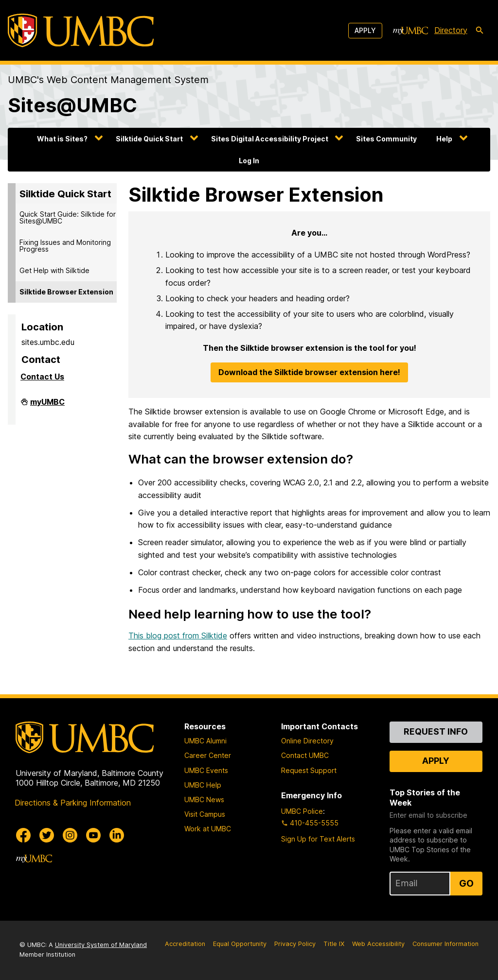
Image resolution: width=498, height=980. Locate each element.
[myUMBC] (410, 31)
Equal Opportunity (240, 944)
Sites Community (386, 139)
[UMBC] (81, 30)
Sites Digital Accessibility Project (270, 139)
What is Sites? (62, 139)
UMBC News (204, 799)
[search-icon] (480, 31)
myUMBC (47, 405)
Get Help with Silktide (54, 270)
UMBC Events (206, 770)
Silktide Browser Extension (66, 292)
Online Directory (307, 741)
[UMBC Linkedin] (117, 835)
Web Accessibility (378, 944)
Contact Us (42, 377)
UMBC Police (302, 811)
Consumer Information (445, 944)
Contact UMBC (305, 755)
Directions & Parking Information (73, 803)
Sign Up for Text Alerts (318, 839)
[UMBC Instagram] (70, 835)
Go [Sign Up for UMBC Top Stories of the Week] (466, 883)
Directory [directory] (451, 30)
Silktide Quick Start (149, 139)
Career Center (208, 755)
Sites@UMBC (72, 105)
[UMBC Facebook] (23, 835)
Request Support (309, 770)
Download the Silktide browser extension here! (309, 372)
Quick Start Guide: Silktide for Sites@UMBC (68, 217)
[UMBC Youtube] (93, 835)
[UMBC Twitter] (47, 835)
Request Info (436, 731)
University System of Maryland (101, 945)
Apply (365, 30)
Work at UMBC (208, 829)
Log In (249, 161)
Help (444, 139)
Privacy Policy (295, 944)
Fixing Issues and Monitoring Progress (65, 246)
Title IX (334, 944)
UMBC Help (203, 785)
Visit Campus (205, 814)
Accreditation (185, 944)
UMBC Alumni (205, 741)
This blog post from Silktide (178, 636)
